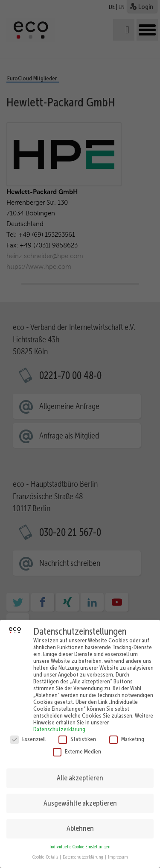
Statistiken (77, 732)
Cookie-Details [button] (46, 850)
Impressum (118, 850)
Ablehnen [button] (80, 821)
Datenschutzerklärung (59, 722)
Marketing (127, 732)
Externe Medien (77, 744)
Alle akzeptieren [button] (80, 771)
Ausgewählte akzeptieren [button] (80, 796)
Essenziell (28, 732)
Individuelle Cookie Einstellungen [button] (80, 840)
